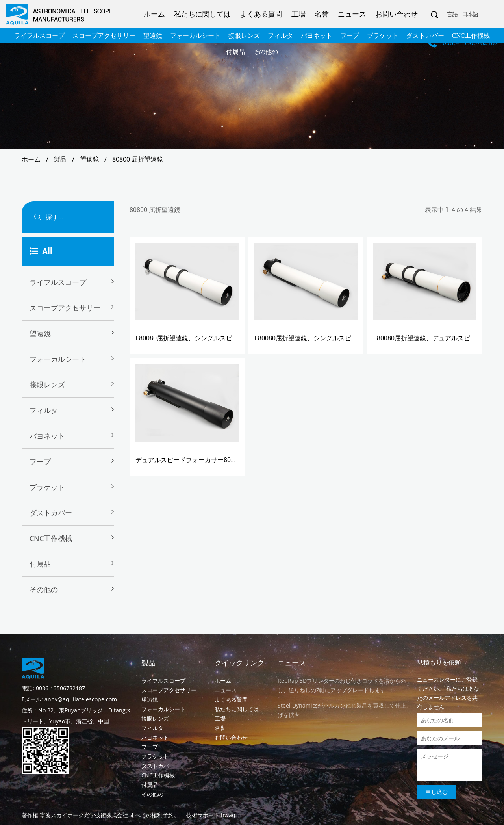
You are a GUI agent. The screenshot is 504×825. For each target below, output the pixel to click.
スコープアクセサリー (65, 308)
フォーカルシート (58, 359)
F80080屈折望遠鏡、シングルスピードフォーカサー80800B (339, 338)
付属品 (40, 564)
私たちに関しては (202, 14)
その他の (44, 589)
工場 (298, 14)
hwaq (228, 815)
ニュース (352, 14)
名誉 (322, 14)
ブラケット (47, 487)
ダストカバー (51, 513)
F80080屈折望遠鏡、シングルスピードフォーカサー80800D (220, 338)
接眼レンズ (47, 385)
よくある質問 (261, 14)
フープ (40, 461)
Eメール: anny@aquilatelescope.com (69, 699)
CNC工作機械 (51, 538)
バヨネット (47, 436)
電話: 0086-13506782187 (53, 688)
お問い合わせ (397, 14)
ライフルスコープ (58, 282)
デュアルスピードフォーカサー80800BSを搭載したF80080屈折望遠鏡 (234, 460)
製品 (60, 159)
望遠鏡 (89, 159)
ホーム (154, 14)
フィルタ (44, 410)
